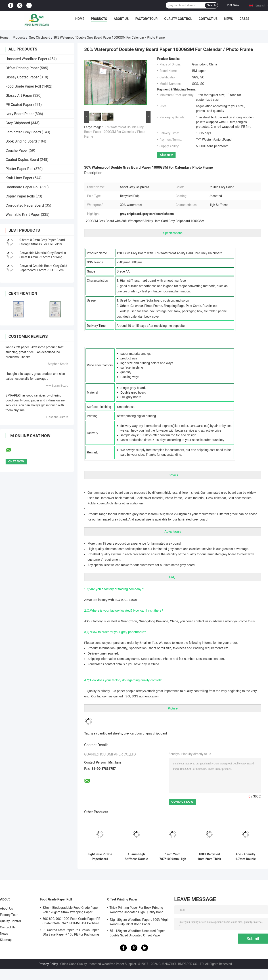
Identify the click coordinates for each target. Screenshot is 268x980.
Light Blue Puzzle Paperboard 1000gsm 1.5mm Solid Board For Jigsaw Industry (100, 857)
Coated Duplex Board (22, 160)
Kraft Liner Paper (19, 178)
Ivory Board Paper (20, 114)
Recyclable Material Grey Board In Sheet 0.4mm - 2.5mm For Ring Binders (43, 257)
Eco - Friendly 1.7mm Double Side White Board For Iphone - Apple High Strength (246, 857)
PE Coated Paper (19, 105)
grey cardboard (134, 733)
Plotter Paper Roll (19, 169)
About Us (121, 19)
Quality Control (178, 19)
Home (80, 19)
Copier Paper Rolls (20, 196)
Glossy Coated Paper (22, 77)
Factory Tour (147, 19)
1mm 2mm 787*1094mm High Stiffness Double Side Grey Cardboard (173, 857)
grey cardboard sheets (107, 733)
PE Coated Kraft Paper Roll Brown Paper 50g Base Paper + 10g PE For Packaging (71, 932)
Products (99, 19)
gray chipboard (157, 733)
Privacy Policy (48, 964)
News (229, 19)
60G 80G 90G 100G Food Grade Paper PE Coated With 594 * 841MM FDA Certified (71, 921)
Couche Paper (17, 150)
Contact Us (208, 19)
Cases (244, 19)
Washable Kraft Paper (23, 215)
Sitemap (6, 940)
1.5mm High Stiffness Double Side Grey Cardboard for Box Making (136, 857)
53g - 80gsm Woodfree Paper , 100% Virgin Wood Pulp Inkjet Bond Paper (139, 922)
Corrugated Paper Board (25, 205)
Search (211, 5)
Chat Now (232, 5)
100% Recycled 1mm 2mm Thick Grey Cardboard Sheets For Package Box (209, 857)
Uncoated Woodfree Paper (26, 59)
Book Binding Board (21, 141)
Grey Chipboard (40, 38)
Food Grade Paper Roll (23, 86)
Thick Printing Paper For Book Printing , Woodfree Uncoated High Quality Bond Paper (137, 911)
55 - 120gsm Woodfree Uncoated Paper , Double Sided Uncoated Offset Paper (138, 933)
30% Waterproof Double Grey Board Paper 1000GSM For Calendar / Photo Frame (115, 132)
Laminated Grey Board (23, 132)
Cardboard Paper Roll (22, 187)
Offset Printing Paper (22, 68)
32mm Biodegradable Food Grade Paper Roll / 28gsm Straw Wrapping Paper (71, 910)
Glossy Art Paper (19, 95)
